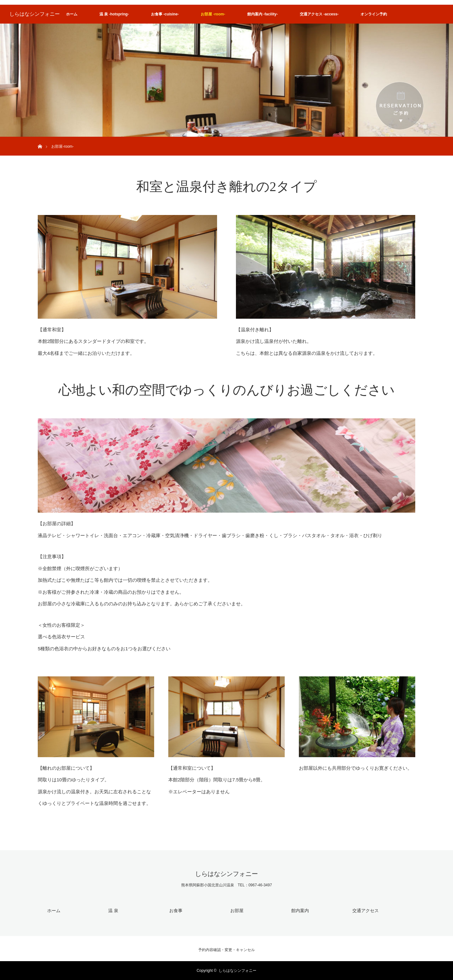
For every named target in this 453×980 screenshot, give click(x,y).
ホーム (72, 14)
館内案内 (300, 911)
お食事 (176, 911)
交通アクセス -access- (319, 14)
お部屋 (237, 911)
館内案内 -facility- (263, 14)
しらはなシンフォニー (35, 14)
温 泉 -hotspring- (114, 14)
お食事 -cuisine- (165, 14)
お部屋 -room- (213, 14)
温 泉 (113, 911)
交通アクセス (366, 911)
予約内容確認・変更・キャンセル (226, 950)
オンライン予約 (374, 14)
